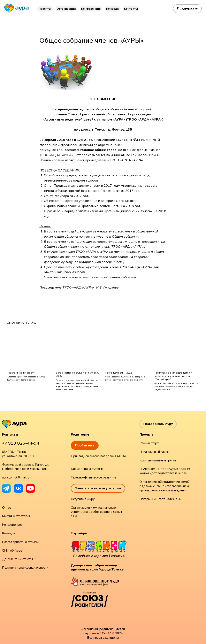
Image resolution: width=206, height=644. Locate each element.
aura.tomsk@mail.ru (16, 477)
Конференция (91, 9)
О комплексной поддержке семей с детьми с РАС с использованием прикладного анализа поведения (165, 486)
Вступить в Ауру (83, 499)
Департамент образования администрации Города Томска (97, 568)
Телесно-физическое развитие (94, 477)
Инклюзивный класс (154, 452)
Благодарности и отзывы (20, 542)
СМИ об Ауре (12, 551)
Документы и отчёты (17, 559)
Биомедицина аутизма (87, 469)
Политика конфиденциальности (25, 568)
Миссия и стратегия (16, 516)
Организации (66, 9)
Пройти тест (85, 445)
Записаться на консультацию (98, 488)
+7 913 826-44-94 (21, 443)
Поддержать (187, 8)
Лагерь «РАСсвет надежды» (160, 499)
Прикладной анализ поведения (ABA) (98, 456)
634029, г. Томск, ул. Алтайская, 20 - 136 (19, 454)
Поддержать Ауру (158, 424)
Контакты (131, 9)
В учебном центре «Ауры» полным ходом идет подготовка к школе (165, 471)
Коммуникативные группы (158, 460)
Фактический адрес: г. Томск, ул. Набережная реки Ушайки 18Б (25, 467)
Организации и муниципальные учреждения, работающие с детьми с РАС (97, 512)
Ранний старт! (149, 443)
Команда (112, 9)
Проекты (45, 9)
